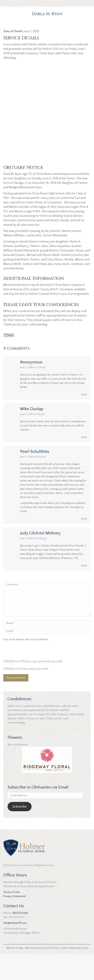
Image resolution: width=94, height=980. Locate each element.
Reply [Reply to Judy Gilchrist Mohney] (84, 591)
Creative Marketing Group (74, 974)
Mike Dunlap (32, 435)
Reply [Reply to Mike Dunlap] (84, 463)
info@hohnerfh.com (15, 949)
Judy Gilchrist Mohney (40, 559)
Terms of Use (11, 918)
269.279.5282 (20, 939)
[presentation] (26, 677)
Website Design (15, 974)
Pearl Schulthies (35, 477)
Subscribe (19, 832)
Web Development (35, 974)
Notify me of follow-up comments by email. (34, 687)
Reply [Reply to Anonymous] (84, 420)
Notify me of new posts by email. (27, 695)
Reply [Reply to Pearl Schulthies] (84, 545)
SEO (53, 974)
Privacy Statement (14, 922)
